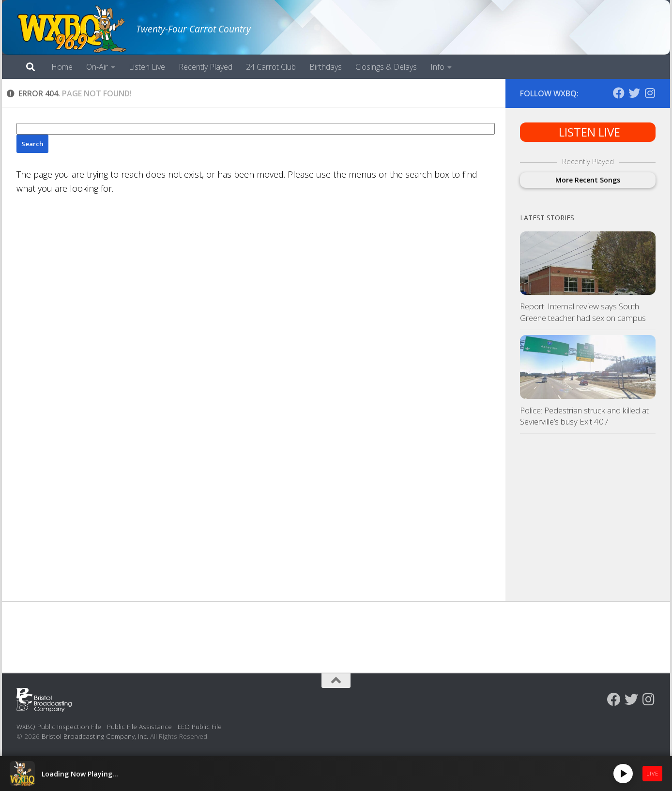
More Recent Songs (588, 180)
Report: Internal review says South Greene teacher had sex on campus (583, 312)
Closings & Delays (386, 67)
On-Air (97, 67)
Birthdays (326, 67)
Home (62, 67)
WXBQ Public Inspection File (59, 726)
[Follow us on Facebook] (619, 93)
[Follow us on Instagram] (650, 93)
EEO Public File (200, 726)
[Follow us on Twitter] (634, 93)
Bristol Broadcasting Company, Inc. (95, 736)
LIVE (652, 773)
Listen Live (147, 67)
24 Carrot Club (271, 67)
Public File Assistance (139, 726)
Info (437, 67)
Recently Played (206, 67)
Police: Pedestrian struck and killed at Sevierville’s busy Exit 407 (584, 416)
